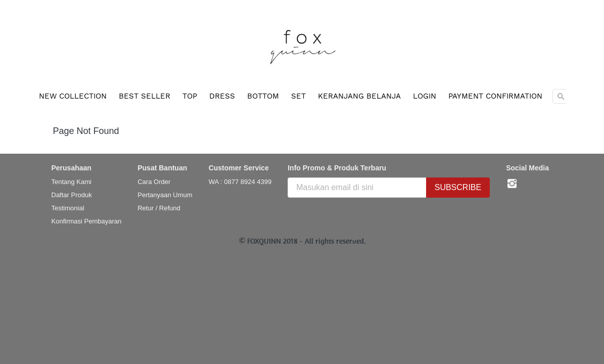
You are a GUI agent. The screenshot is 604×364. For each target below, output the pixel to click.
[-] (512, 184)
